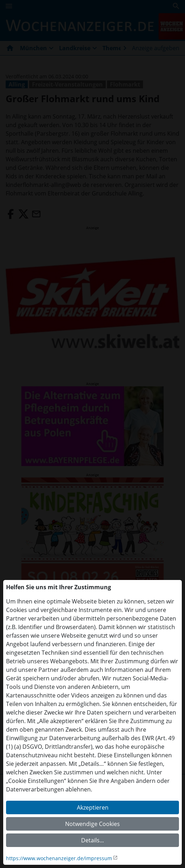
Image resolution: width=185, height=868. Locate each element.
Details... (92, 840)
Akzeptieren (93, 807)
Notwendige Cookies (92, 824)
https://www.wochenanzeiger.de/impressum (59, 858)
